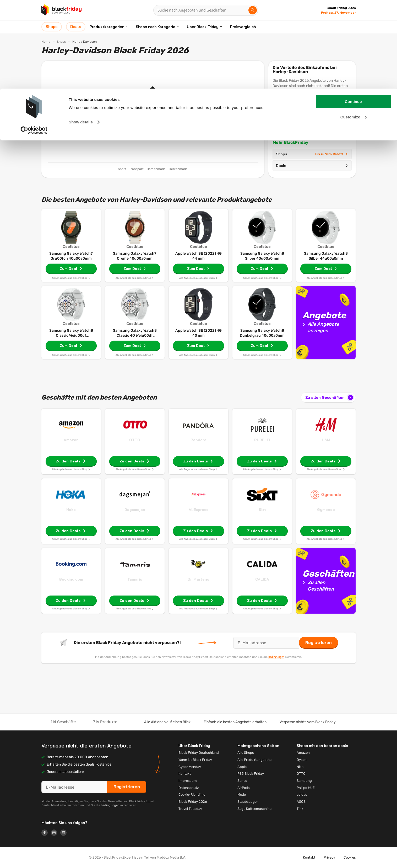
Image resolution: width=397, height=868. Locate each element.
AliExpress (198, 510)
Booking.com (71, 579)
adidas (302, 795)
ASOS (301, 802)
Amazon (71, 440)
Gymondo (326, 510)
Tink (300, 809)
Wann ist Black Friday (195, 760)
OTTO (135, 440)
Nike (300, 767)
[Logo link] (46, 833)
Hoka (71, 510)
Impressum (188, 781)
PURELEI (262, 440)
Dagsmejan (135, 510)
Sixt (262, 510)
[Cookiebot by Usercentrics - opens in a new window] (34, 42)
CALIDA (262, 579)
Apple (242, 767)
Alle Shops (246, 753)
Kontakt (185, 774)
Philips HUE (306, 788)
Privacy (329, 857)
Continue (353, 13)
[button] (61, 858)
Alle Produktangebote (254, 760)
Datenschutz (189, 788)
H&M (326, 440)
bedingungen (276, 657)
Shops (312, 154)
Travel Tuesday (190, 809)
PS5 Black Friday (251, 774)
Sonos (242, 781)
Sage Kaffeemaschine (254, 809)
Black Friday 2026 (193, 802)
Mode (242, 795)
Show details (81, 33)
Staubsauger (248, 802)
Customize (354, 28)
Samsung (304, 781)
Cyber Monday (190, 767)
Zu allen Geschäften (330, 397)
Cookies (350, 857)
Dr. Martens (198, 579)
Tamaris (135, 579)
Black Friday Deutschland (199, 753)
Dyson (302, 760)
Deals (312, 166)
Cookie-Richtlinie (192, 795)
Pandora (198, 440)
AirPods (244, 788)
